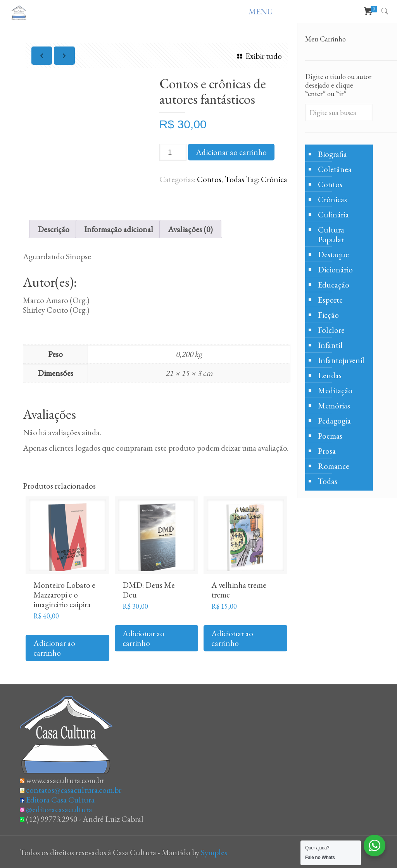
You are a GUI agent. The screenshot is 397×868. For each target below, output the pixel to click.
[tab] (54, 229)
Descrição (54, 229)
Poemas (330, 436)
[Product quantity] (173, 152)
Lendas (330, 375)
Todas (235, 179)
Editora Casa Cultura (60, 800)
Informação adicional (119, 229)
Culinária (333, 214)
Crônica (274, 179)
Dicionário (335, 270)
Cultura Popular (331, 234)
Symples (214, 852)
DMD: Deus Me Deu (149, 590)
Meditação (335, 390)
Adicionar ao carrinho (231, 152)
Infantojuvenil (341, 360)
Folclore (331, 330)
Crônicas (332, 199)
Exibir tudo (258, 56)
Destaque (333, 254)
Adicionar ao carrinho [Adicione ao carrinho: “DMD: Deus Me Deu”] (143, 638)
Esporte (330, 300)
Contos (209, 179)
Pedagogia (334, 421)
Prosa (327, 451)
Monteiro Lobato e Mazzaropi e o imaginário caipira (64, 595)
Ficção (328, 315)
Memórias (334, 406)
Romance (334, 466)
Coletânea (335, 169)
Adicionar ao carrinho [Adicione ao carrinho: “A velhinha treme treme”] (232, 638)
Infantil (330, 345)
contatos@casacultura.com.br (74, 790)
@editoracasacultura (59, 809)
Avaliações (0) (190, 229)
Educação (334, 285)
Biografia (332, 154)
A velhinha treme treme (239, 590)
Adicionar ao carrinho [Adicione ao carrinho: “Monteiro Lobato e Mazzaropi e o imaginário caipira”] (54, 648)
